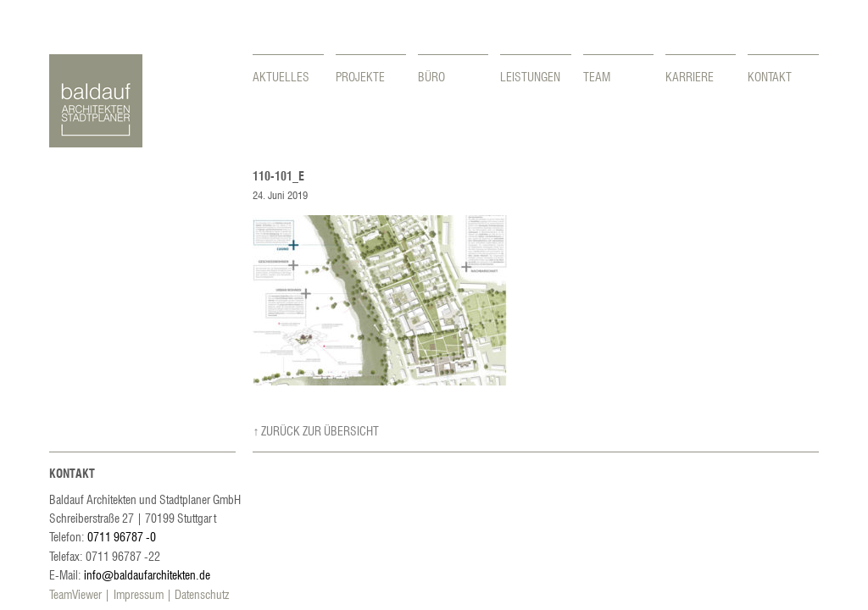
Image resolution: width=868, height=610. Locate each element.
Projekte (360, 76)
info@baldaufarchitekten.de (147, 574)
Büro (431, 76)
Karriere (690, 76)
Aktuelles (281, 76)
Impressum (139, 594)
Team (597, 76)
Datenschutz (202, 594)
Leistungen (530, 76)
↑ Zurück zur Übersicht (316, 430)
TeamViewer (75, 594)
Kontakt (770, 76)
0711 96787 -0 (122, 536)
